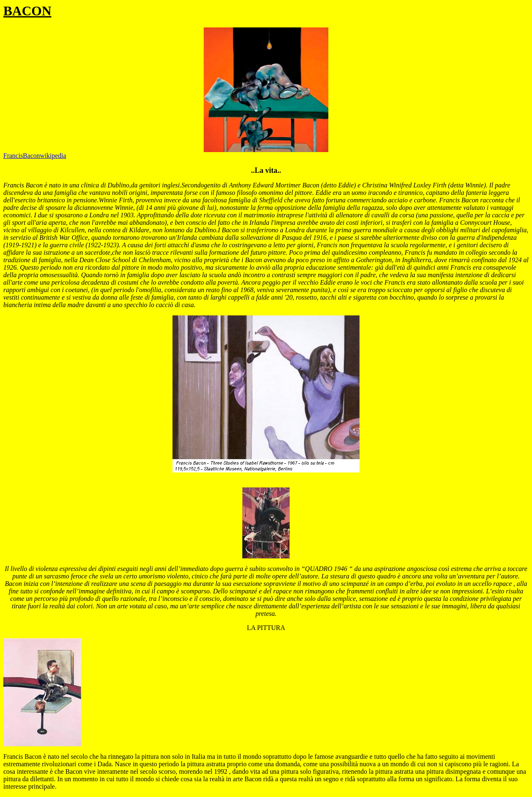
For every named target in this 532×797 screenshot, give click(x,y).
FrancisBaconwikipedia (35, 156)
